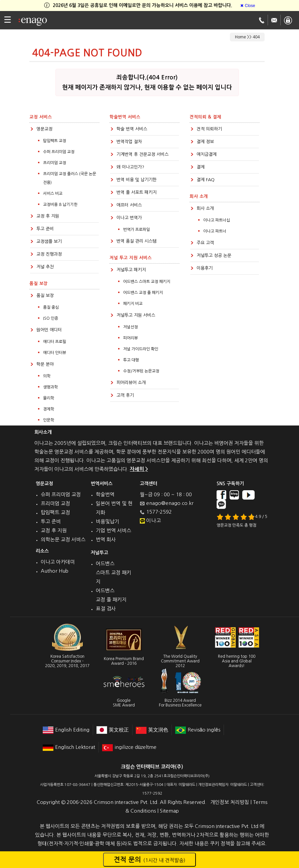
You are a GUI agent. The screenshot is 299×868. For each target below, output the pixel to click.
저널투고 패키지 (131, 270)
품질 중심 (51, 307)
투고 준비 (45, 229)
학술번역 (105, 494)
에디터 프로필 (55, 342)
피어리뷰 (130, 338)
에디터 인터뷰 (55, 353)
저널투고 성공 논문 (214, 255)
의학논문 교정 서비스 (63, 539)
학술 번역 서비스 (132, 129)
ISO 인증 (51, 318)
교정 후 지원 (48, 216)
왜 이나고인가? (130, 167)
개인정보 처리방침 (230, 802)
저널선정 (130, 327)
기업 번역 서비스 (113, 530)
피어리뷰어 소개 (131, 383)
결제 (201, 167)
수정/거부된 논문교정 (141, 371)
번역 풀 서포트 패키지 (136, 192)
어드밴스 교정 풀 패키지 (143, 293)
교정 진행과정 (49, 254)
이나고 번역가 (129, 218)
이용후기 (205, 268)
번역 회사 (106, 539)
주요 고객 (205, 243)
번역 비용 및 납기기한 (136, 180)
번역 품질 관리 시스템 (136, 241)
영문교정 (44, 129)
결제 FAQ (206, 180)
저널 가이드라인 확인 (141, 349)
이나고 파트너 (215, 231)
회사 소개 (205, 208)
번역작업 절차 (129, 142)
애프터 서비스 (129, 205)
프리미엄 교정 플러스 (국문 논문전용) (70, 178)
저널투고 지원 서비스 (136, 315)
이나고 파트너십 (217, 220)
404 (256, 37)
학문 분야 (45, 364)
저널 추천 (45, 267)
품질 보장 (45, 296)
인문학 (49, 420)
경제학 (49, 409)
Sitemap (169, 811)
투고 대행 (131, 360)
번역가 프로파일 (136, 230)
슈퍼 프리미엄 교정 (61, 494)
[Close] (248, 6)
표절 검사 (106, 609)
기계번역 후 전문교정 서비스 (142, 154)
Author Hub (55, 571)
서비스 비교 (53, 194)
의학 (47, 376)
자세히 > (139, 469)
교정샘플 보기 (49, 241)
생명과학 (50, 387)
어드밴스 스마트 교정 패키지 (147, 282)
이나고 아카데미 (58, 562)
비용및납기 (107, 521)
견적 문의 (149, 860)
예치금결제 (207, 154)
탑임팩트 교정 (55, 141)
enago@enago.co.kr (170, 503)
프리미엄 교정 (55, 163)
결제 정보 (205, 142)
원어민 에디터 (49, 330)
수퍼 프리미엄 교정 (59, 152)
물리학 (49, 398)
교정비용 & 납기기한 (60, 205)
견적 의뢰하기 (209, 129)
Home (240, 37)
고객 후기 (125, 395)
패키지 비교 (133, 304)
